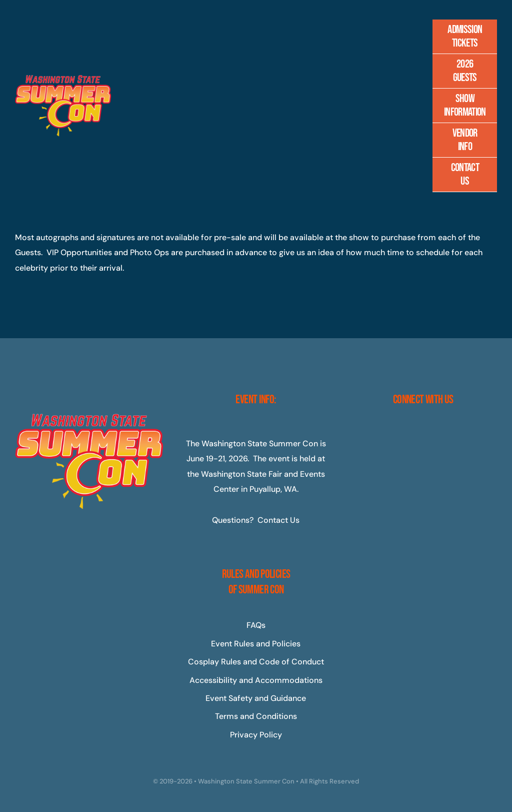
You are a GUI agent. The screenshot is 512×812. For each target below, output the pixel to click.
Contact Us (278, 520)
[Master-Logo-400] (63, 79)
